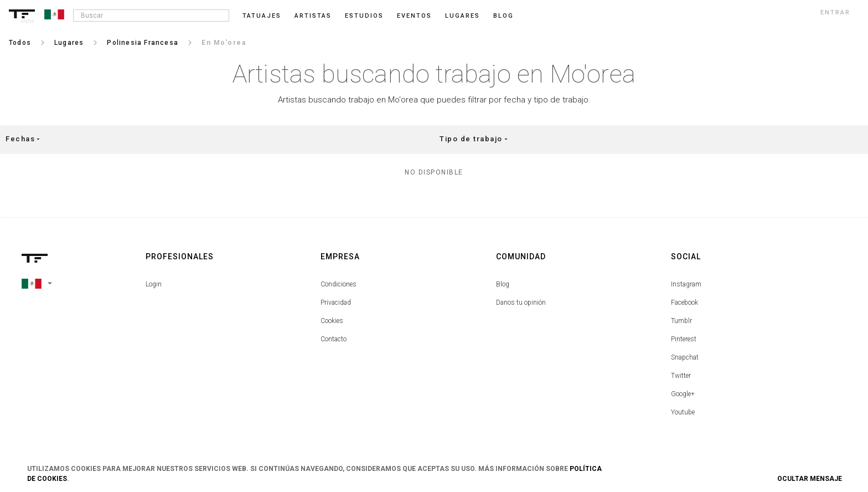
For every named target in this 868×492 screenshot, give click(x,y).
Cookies (332, 321)
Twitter (681, 376)
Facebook (684, 303)
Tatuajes (262, 16)
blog (503, 16)
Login (154, 284)
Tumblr (681, 321)
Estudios (364, 16)
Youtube (683, 412)
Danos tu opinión (521, 303)
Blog (503, 284)
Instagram (686, 284)
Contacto (334, 339)
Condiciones (339, 284)
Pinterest (684, 339)
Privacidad (336, 303)
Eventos (414, 16)
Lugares (463, 16)
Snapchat (685, 357)
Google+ (683, 394)
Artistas (313, 16)
